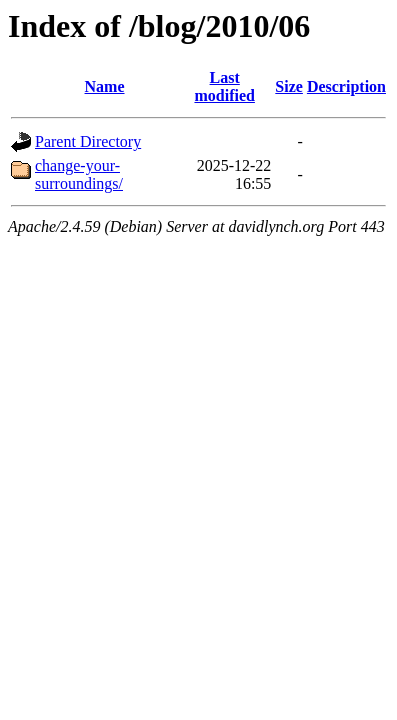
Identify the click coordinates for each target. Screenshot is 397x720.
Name (105, 86)
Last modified (224, 86)
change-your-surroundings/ (79, 174)
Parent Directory (88, 141)
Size (289, 86)
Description (346, 86)
